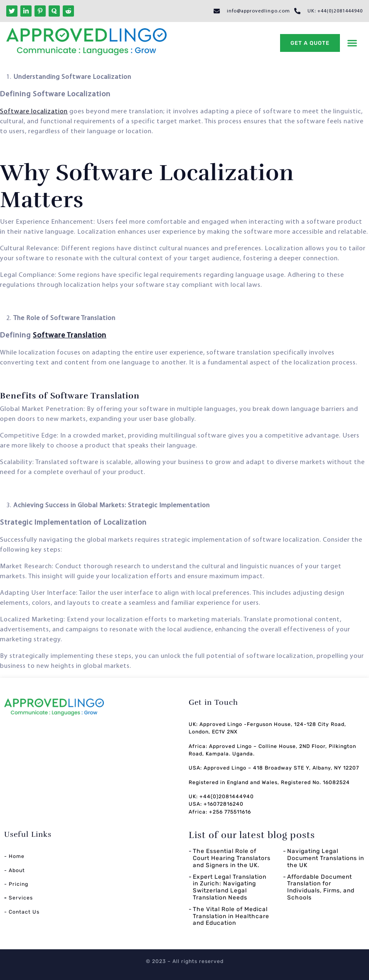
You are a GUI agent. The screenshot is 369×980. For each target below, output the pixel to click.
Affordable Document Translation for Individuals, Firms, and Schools (321, 887)
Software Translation (70, 336)
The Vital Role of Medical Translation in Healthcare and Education (231, 916)
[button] (352, 43)
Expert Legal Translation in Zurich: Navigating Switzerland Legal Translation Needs (230, 887)
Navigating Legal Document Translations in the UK (326, 858)
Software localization (34, 112)
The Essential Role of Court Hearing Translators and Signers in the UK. (232, 858)
